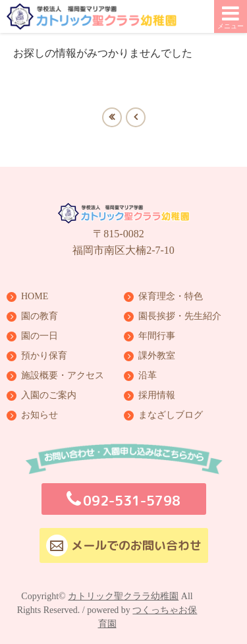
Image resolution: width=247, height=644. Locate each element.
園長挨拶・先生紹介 (180, 316)
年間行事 (157, 336)
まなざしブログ (171, 415)
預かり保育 (44, 356)
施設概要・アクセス (63, 376)
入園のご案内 (49, 395)
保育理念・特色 (171, 297)
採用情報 (157, 395)
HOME (35, 297)
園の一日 (40, 336)
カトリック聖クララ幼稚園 (123, 596)
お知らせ (40, 415)
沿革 (148, 376)
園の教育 (40, 316)
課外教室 (157, 356)
